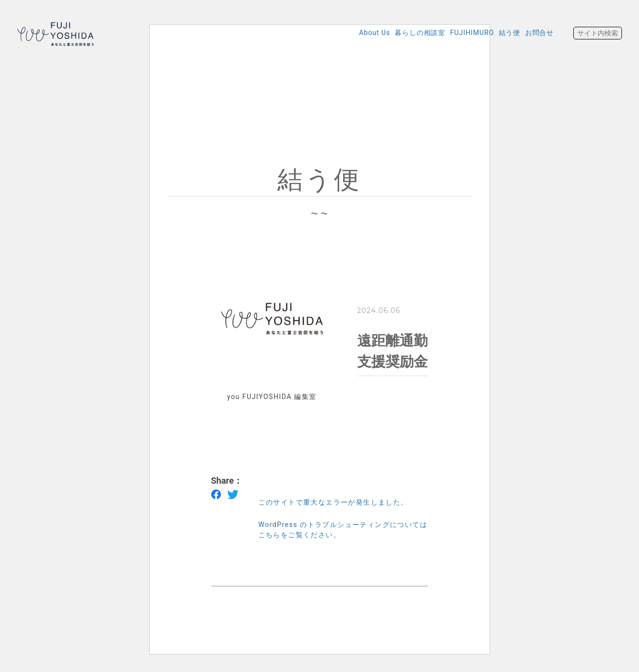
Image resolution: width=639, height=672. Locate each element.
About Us (334, 33)
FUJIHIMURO (450, 33)
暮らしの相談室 (389, 33)
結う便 (496, 33)
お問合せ (535, 33)
